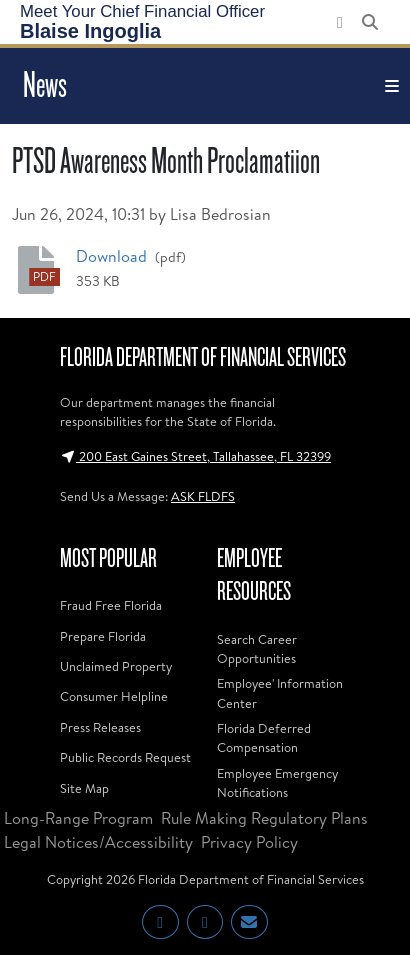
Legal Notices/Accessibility (98, 842)
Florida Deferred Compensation (264, 737)
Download (113, 255)
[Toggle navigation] (392, 86)
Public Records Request (125, 757)
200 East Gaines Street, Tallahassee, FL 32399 (195, 456)
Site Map (84, 788)
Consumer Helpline (114, 696)
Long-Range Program (78, 818)
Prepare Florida (103, 636)
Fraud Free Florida (111, 605)
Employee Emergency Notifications (277, 782)
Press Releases (100, 727)
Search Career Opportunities (257, 648)
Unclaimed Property (116, 666)
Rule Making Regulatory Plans (264, 818)
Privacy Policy (249, 842)
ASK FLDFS (203, 496)
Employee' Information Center (280, 692)
